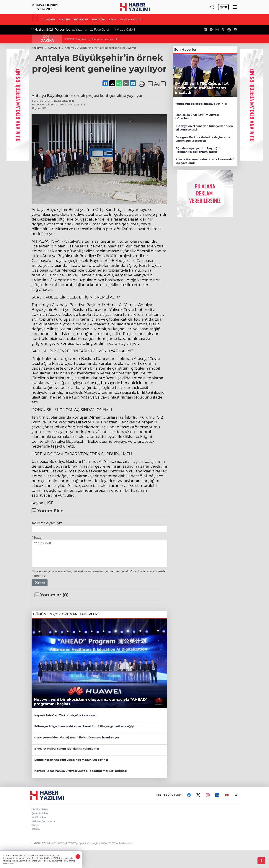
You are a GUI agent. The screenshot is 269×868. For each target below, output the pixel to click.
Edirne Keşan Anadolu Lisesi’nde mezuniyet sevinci (71, 760)
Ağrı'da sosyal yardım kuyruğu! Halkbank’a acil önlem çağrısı (198, 150)
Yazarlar (80, 30)
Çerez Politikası (40, 813)
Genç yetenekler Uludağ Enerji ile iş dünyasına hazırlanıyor (77, 737)
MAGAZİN (98, 19)
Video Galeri (124, 30)
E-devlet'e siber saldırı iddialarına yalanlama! (67, 749)
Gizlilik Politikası (40, 809)
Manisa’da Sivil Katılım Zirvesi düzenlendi (197, 117)
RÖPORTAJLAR (131, 19)
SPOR (113, 19)
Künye (35, 825)
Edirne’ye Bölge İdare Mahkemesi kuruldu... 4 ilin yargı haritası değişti (85, 726)
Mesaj (37, 537)
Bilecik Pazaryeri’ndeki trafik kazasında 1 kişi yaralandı (205, 161)
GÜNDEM (49, 19)
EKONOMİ (81, 19)
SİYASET (65, 19)
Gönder (40, 583)
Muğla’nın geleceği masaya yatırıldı (201, 104)
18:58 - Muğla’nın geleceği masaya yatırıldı (92, 39)
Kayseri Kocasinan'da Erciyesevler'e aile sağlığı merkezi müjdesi (81, 771)
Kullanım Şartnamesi (43, 821)
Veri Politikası (39, 817)
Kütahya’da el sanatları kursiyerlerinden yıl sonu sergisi (204, 128)
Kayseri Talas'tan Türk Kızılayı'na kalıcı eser (65, 715)
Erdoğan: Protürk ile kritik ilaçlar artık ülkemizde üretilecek (203, 139)
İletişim (36, 829)
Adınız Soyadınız (47, 523)
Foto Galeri (100, 30)
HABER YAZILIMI (41, 843)
